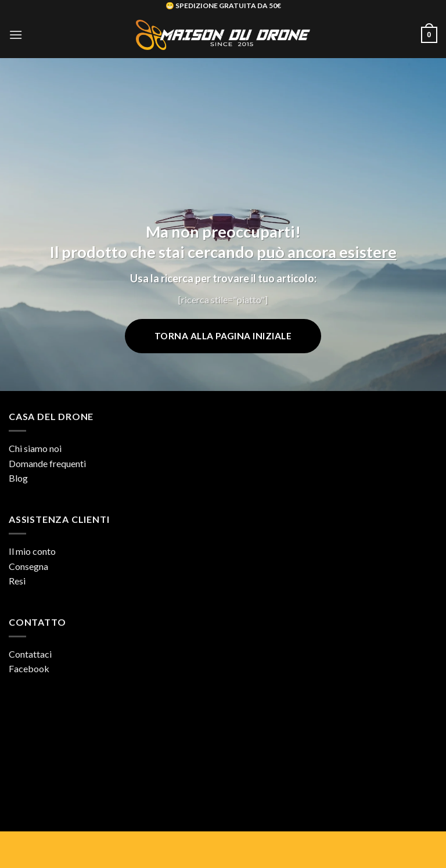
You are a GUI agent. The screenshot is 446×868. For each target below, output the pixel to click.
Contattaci (30, 654)
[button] (16, 35)
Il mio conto (32, 551)
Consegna (28, 566)
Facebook (29, 668)
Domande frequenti (47, 463)
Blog (18, 478)
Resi (17, 581)
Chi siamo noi (35, 448)
